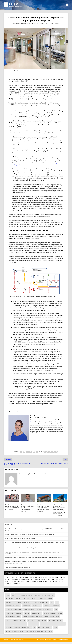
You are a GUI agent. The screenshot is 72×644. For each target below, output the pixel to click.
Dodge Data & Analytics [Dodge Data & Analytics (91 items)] (51, 606)
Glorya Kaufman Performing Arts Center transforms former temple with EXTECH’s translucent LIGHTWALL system (36, 530)
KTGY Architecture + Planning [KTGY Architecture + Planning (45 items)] (32, 617)
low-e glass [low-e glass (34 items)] (17, 621)
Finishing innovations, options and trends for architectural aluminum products (44, 508)
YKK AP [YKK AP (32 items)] (50, 632)
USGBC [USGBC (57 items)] (56, 628)
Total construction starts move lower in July (18, 568)
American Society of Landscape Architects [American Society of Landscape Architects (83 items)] (20, 603)
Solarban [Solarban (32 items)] (52, 621)
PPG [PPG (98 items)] (24, 621)
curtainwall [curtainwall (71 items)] (27, 606)
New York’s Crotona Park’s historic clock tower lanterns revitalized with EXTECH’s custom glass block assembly (34, 553)
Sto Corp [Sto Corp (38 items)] (9, 624)
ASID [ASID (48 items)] (52, 603)
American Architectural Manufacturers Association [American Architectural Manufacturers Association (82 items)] (37, 596)
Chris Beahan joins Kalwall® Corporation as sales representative (28, 508)
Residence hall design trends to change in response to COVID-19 (12, 507)
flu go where (18, 165)
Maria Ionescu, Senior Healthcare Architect (31, 24)
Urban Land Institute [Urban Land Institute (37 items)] (44, 628)
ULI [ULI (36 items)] (34, 628)
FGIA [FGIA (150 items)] (56, 610)
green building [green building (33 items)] (37, 614)
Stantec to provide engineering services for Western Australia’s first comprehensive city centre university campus (35, 544)
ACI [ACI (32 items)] (13, 596)
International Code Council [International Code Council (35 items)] (53, 614)
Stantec (32, 422)
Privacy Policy (40, 640)
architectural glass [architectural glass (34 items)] (42, 603)
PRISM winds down (10, 525)
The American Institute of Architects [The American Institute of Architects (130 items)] (53, 624)
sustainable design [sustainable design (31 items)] (20, 624)
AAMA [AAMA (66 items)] (8, 596)
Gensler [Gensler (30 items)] (27, 614)
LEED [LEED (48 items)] (58, 617)
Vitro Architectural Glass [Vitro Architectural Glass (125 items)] (15, 632)
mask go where (57, 163)
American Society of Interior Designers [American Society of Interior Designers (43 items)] (40, 599)
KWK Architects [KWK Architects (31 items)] (49, 617)
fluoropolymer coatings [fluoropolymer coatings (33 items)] (14, 614)
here (15, 582)
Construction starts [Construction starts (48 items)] (13, 606)
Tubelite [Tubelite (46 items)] (9, 628)
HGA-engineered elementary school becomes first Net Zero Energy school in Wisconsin (30, 535)
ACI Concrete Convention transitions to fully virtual (20, 539)
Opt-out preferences (63, 640)
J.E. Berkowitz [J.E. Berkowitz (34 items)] (11, 617)
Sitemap (54, 640)
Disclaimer (48, 640)
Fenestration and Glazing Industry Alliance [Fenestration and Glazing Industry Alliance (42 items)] (38, 610)
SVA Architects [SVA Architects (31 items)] (33, 624)
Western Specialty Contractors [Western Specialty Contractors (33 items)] (36, 632)
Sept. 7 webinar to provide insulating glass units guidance (22, 549)
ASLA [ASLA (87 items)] (57, 603)
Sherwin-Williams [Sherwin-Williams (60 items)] (41, 621)
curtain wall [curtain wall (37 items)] (37, 606)
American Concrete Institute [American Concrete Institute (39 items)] (16, 599)
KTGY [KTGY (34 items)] (19, 617)
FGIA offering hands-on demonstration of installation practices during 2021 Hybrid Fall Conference (34, 558)
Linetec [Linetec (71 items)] (9, 621)
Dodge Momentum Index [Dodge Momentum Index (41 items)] (14, 610)
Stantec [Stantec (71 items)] (60, 621)
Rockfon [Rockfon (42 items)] (30, 621)
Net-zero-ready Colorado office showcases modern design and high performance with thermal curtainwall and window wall (59, 510)
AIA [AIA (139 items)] (17, 596)
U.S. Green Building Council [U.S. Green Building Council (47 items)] (23, 628)
